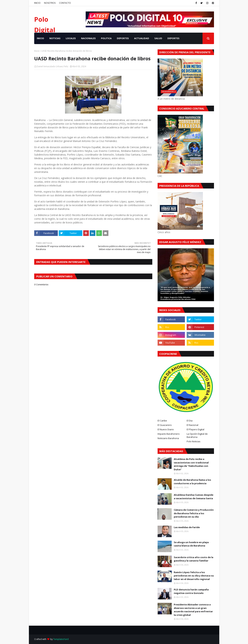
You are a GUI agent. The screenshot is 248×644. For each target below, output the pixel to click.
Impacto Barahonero (169, 434)
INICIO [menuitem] (40, 38)
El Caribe (162, 421)
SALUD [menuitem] (158, 38)
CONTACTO (65, 3)
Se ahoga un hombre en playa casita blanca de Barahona (191, 544)
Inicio (37, 51)
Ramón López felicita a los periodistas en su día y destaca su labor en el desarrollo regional (194, 576)
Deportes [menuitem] (173, 38)
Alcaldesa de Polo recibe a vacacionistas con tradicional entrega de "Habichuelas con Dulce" (191, 464)
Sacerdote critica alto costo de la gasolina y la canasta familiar (194, 559)
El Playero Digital (195, 429)
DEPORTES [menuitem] (123, 38)
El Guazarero (165, 425)
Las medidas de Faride (187, 527)
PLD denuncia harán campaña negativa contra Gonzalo (191, 591)
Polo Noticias (194, 441)
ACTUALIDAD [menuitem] (142, 38)
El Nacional (192, 425)
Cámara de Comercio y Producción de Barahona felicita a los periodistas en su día (194, 513)
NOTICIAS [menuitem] (55, 38)
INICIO (37, 3)
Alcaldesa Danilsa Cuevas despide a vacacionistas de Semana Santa (194, 497)
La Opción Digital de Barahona (197, 435)
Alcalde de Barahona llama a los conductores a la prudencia (192, 482)
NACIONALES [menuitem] (88, 38)
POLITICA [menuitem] (106, 38)
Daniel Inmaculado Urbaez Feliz (52, 66)
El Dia (190, 421)
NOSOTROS (50, 3)
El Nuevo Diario (166, 429)
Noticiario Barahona (168, 438)
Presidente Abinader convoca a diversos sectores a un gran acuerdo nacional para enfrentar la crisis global (193, 610)
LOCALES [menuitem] (71, 38)
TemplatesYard (61, 639)
